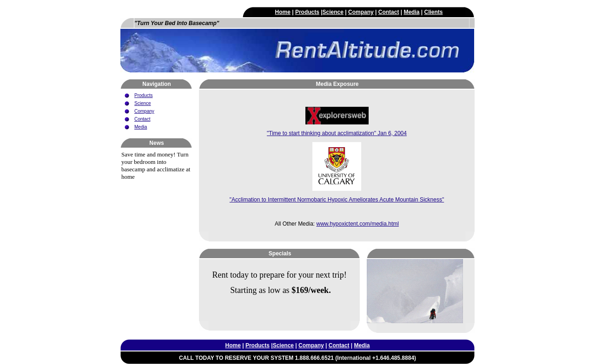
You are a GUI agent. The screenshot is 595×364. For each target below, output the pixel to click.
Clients (433, 12)
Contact (389, 12)
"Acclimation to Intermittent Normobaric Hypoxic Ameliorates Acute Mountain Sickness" (337, 200)
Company (361, 12)
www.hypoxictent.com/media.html (357, 224)
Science (333, 12)
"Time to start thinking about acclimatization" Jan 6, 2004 (337, 133)
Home (283, 12)
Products (307, 12)
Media (411, 12)
